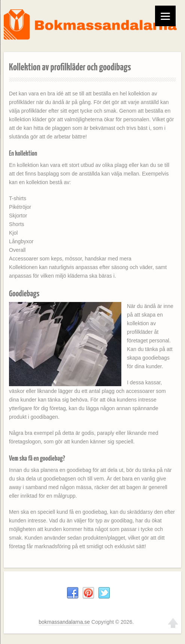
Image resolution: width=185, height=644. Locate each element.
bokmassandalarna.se (64, 622)
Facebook (73, 593)
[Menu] (165, 16)
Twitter (104, 593)
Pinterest (88, 593)
